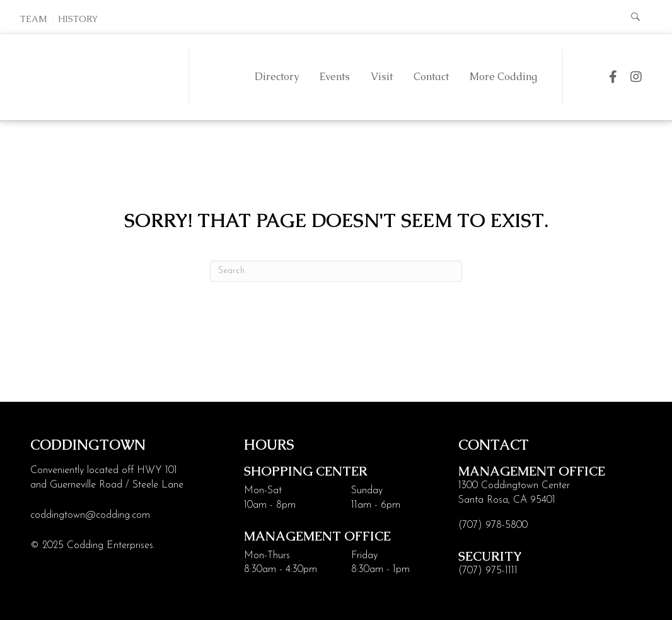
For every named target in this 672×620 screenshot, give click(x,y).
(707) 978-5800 (493, 525)
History (78, 19)
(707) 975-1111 (488, 571)
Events (335, 77)
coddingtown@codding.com (90, 515)
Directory (277, 77)
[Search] (336, 271)
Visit (382, 77)
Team (34, 19)
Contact (431, 77)
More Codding (503, 77)
